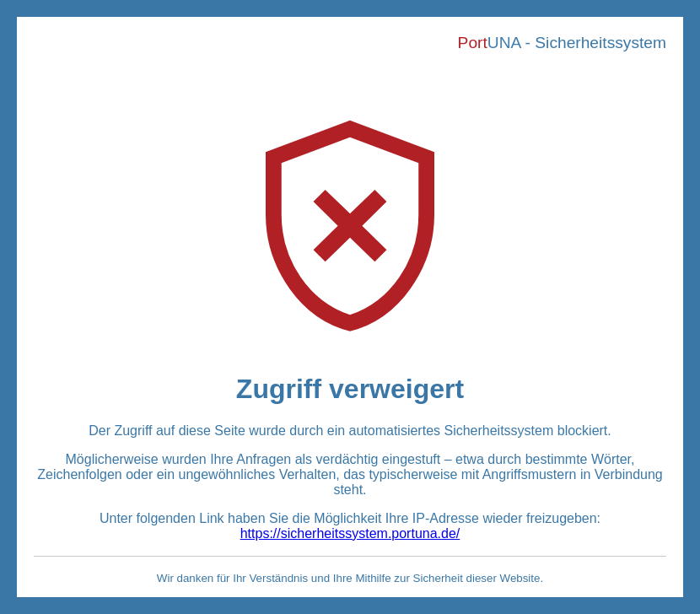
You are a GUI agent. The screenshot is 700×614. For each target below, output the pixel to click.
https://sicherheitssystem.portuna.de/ (350, 533)
